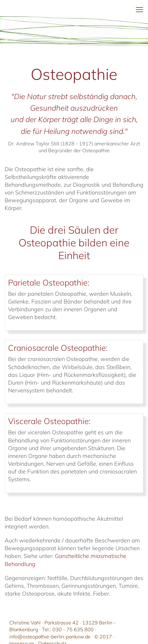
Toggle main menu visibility (139, 5)
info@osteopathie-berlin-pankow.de (50, 637)
